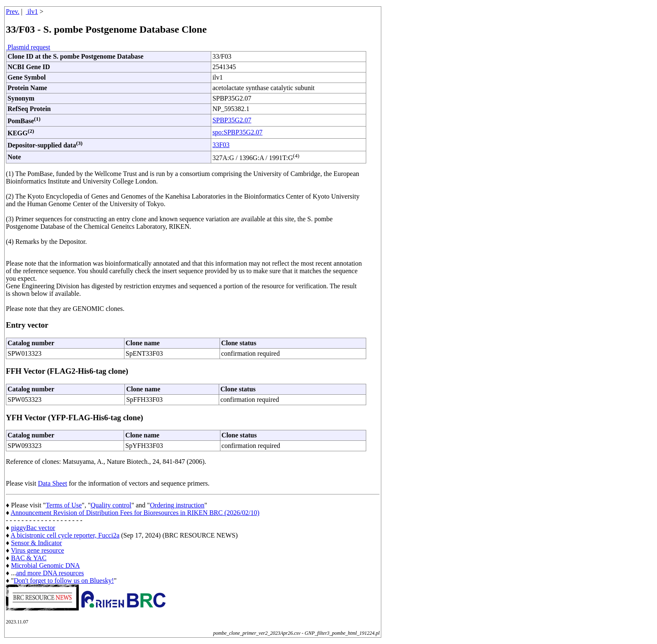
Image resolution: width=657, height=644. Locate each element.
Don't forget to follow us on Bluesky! (64, 581)
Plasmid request (28, 47)
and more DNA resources (50, 573)
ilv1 (32, 12)
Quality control (111, 505)
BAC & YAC (29, 558)
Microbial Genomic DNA (45, 565)
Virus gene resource (38, 550)
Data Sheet (52, 483)
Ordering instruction (177, 505)
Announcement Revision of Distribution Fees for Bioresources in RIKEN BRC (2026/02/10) (135, 513)
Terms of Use (64, 505)
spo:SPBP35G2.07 (238, 132)
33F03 (221, 145)
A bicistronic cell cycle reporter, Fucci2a (65, 535)
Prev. (13, 12)
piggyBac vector (33, 528)
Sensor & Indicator (36, 543)
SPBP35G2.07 (232, 120)
